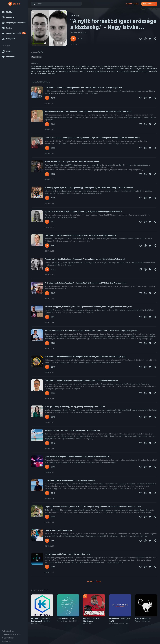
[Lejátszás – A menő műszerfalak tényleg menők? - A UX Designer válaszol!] (47, 493)
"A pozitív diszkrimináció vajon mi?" (59, 530)
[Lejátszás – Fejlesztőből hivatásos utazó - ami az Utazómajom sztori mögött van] (47, 443)
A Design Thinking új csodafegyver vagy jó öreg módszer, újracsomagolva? (75, 407)
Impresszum (6, 641)
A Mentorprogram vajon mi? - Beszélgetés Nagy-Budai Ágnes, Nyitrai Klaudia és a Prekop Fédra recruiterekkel (89, 188)
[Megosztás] (155, 39)
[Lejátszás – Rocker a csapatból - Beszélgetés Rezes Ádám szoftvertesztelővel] (47, 174)
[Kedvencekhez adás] (141, 39)
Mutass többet (94, 581)
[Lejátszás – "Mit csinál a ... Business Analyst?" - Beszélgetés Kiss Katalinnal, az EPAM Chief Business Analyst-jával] (47, 367)
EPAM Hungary (79, 32)
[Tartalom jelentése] (150, 39)
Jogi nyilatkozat (8, 638)
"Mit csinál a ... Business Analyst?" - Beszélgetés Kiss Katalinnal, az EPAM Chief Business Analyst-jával (85, 357)
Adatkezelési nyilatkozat (11, 634)
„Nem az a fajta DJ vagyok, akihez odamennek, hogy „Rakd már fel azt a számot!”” (78, 457)
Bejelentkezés (132, 4)
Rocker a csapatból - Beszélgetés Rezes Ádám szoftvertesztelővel (72, 162)
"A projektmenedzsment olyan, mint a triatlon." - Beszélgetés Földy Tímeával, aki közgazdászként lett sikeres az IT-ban (93, 507)
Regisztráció (149, 4)
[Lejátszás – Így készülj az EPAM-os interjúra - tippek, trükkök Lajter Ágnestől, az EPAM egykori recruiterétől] (47, 222)
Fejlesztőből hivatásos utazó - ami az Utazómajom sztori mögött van (72, 430)
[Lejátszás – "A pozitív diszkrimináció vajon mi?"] (47, 541)
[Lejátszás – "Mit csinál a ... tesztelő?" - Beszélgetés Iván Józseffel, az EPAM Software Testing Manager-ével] (47, 98)
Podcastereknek (8, 631)
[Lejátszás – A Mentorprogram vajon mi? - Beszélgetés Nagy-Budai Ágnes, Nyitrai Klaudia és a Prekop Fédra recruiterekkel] (47, 198)
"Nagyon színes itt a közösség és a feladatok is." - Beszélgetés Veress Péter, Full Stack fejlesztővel (85, 259)
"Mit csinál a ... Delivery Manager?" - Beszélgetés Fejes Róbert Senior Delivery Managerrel (81, 381)
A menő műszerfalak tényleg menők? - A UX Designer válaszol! (70, 480)
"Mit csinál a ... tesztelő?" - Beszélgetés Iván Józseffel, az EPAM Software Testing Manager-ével (84, 88)
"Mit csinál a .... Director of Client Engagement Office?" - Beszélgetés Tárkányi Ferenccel (81, 235)
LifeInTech (75, 16)
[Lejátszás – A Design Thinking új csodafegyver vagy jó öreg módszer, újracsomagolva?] (47, 417)
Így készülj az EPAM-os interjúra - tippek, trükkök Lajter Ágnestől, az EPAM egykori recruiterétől (84, 212)
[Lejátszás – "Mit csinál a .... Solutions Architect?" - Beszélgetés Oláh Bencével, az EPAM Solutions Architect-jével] (47, 293)
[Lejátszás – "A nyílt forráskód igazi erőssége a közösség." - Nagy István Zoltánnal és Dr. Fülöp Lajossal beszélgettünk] (73, 39)
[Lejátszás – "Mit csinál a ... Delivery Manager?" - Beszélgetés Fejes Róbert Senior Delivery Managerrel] (47, 393)
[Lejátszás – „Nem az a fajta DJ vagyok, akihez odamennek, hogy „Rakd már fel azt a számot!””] (47, 467)
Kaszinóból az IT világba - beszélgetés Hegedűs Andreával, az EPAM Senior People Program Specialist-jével (88, 111)
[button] (14, 12)
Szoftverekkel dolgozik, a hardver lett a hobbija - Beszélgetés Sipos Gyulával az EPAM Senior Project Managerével (91, 331)
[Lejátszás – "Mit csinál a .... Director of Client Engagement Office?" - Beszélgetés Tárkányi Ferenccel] (47, 246)
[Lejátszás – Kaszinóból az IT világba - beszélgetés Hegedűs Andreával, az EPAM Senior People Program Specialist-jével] (47, 124)
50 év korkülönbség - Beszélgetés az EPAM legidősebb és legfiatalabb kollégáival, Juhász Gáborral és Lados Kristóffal (92, 138)
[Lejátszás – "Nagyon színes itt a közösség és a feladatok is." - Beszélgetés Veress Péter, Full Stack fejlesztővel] (47, 269)
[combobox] (56, 4)
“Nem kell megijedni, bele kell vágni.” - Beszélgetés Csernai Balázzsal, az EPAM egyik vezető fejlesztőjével (88, 307)
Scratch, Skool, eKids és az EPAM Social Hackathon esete (68, 554)
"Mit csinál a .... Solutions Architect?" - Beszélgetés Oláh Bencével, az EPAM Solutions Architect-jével (85, 283)
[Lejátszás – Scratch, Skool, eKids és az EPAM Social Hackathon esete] (47, 567)
